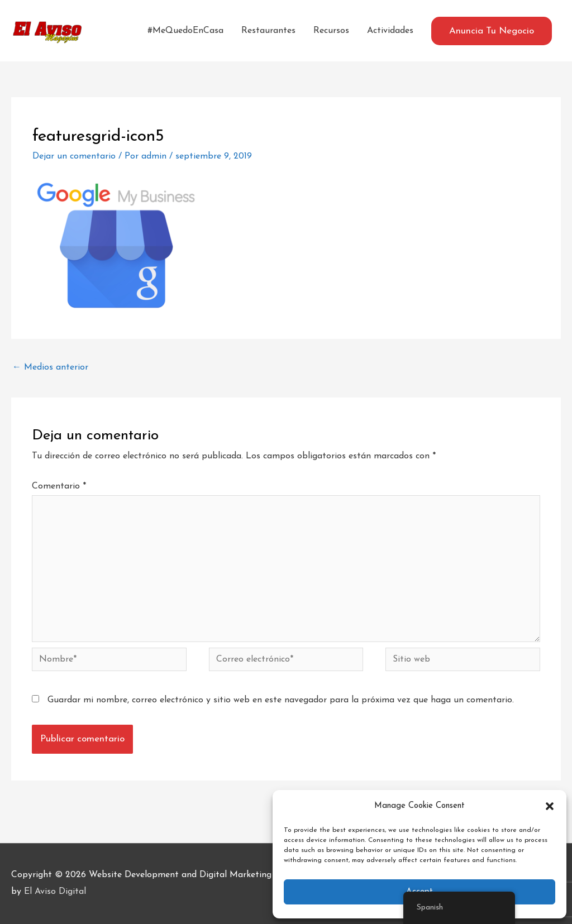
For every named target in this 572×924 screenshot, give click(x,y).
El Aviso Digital (55, 892)
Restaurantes (268, 31)
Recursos (331, 31)
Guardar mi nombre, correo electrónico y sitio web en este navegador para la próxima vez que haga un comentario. (281, 700)
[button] (550, 806)
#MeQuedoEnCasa (185, 31)
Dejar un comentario (74, 156)
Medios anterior (50, 367)
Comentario (59, 486)
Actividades (390, 31)
